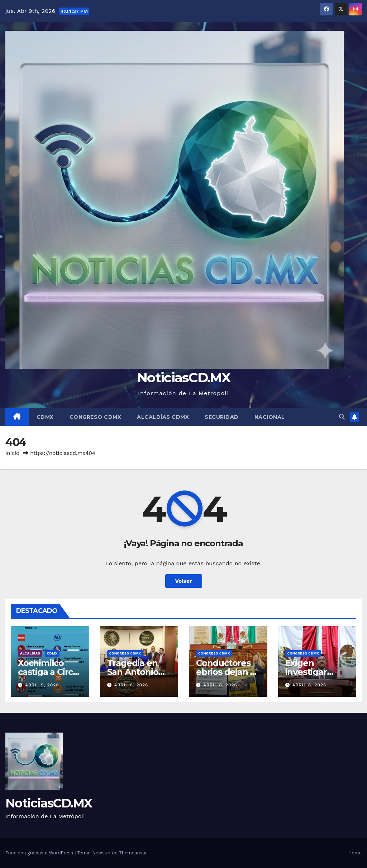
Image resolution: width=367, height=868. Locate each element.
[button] (342, 417)
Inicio (12, 453)
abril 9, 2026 (42, 685)
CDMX (45, 417)
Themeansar (133, 853)
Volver (184, 581)
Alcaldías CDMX (163, 417)
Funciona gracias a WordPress (40, 853)
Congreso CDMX (96, 417)
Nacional (270, 417)
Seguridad (222, 417)
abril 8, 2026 (131, 685)
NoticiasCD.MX (183, 377)
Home (355, 853)
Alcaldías (30, 653)
